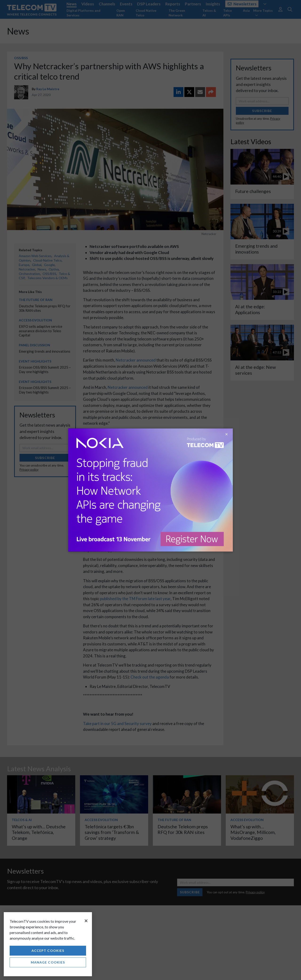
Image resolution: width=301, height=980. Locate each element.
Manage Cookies (48, 962)
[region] (48, 944)
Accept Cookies (48, 951)
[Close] (86, 921)
